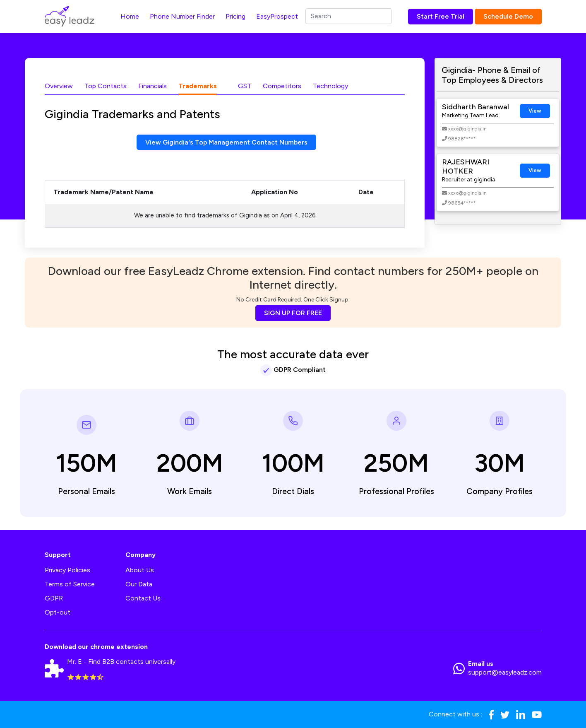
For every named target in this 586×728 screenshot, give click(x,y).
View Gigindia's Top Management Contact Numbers (227, 142)
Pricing (235, 16)
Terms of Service (70, 584)
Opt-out (58, 612)
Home (130, 16)
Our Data (139, 584)
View (535, 111)
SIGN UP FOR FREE (293, 313)
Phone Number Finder (182, 16)
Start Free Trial (441, 16)
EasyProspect (277, 16)
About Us (140, 570)
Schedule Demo (508, 16)
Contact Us (143, 598)
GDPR (54, 598)
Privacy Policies (67, 570)
